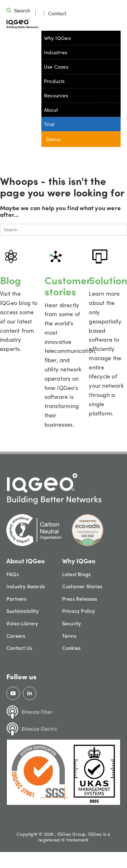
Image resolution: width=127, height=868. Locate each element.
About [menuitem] (51, 110)
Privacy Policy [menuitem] (79, 611)
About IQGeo (26, 561)
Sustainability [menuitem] (22, 611)
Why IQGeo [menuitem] (57, 38)
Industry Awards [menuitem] (26, 586)
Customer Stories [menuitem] (82, 586)
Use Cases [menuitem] (56, 67)
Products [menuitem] (54, 81)
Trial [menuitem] (49, 124)
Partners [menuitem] (17, 599)
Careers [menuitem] (16, 636)
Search (22, 10)
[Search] (63, 230)
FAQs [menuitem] (13, 574)
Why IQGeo (79, 561)
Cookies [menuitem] (71, 648)
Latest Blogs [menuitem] (76, 574)
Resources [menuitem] (56, 95)
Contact (57, 13)
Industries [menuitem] (56, 52)
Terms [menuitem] (69, 636)
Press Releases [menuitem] (80, 599)
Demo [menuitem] (53, 139)
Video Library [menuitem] (22, 623)
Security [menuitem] (72, 623)
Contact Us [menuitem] (19, 648)
